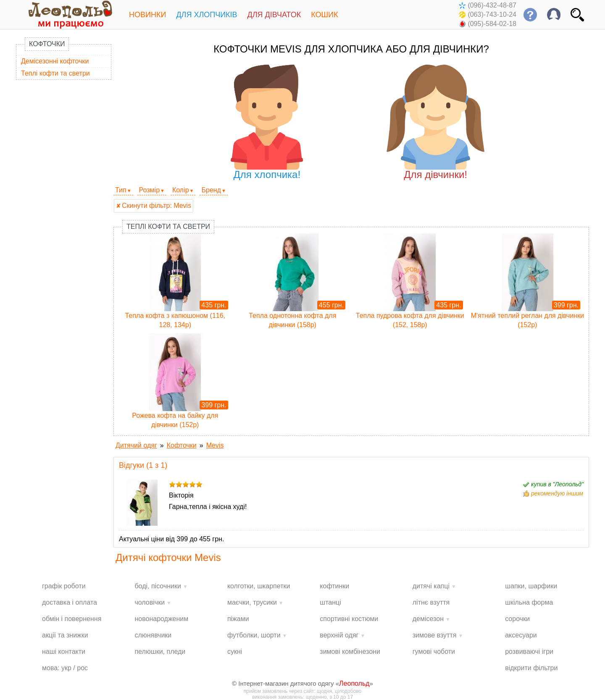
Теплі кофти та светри (55, 73)
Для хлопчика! (267, 122)
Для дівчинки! (435, 122)
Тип (121, 190)
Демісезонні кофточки (55, 61)
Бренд (211, 190)
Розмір (149, 190)
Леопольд (354, 683)
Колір (181, 190)
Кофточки (47, 44)
